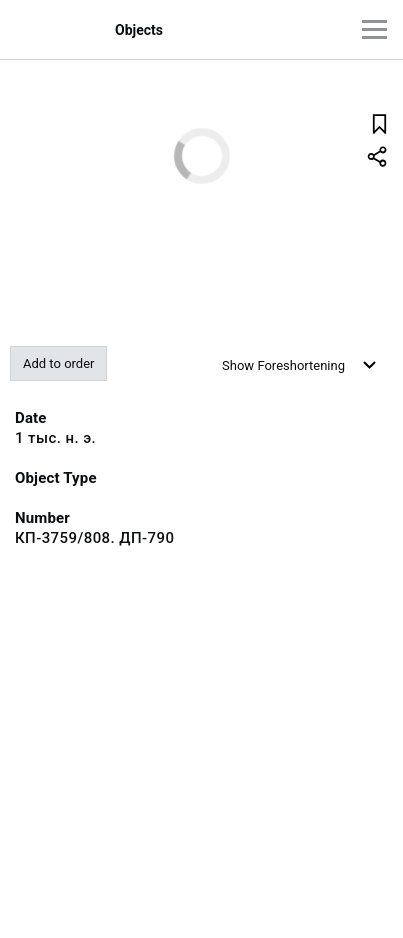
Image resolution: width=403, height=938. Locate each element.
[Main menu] (374, 29)
